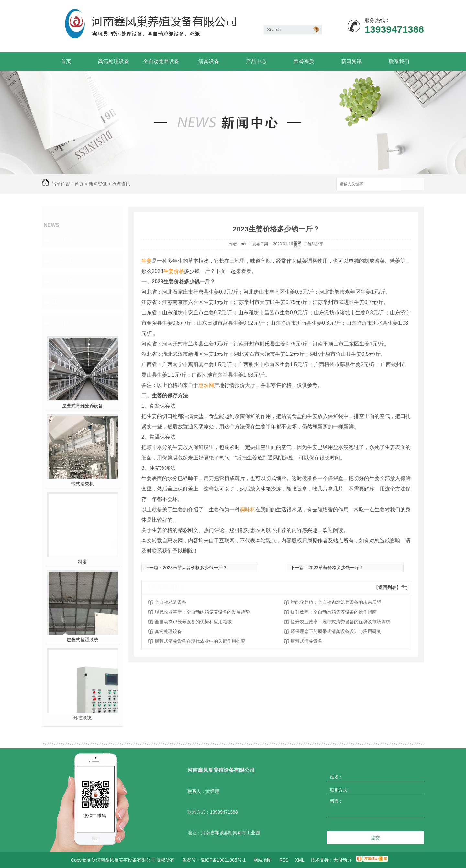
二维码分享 (314, 244)
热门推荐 (63, 323)
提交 (375, 838)
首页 (66, 61)
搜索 (413, 184)
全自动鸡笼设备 (171, 602)
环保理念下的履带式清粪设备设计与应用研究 (336, 631)
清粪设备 (209, 61)
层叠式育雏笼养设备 (83, 406)
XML (300, 860)
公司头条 (63, 240)
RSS (284, 860)
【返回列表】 (387, 587)
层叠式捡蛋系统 (83, 640)
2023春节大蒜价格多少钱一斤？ (195, 568)
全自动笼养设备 (161, 61)
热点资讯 (121, 184)
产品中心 (256, 61)
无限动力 (342, 860)
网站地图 (262, 860)
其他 (58, 302)
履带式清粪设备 (306, 641)
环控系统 (83, 718)
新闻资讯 (351, 61)
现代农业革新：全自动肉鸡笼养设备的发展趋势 (202, 612)
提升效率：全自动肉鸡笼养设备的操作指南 (334, 612)
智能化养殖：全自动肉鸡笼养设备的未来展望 (336, 602)
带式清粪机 (83, 484)
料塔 (83, 562)
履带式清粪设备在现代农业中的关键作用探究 (200, 641)
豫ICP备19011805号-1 (223, 860)
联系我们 (399, 61)
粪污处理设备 (114, 61)
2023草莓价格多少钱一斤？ (336, 568)
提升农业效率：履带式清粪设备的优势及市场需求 (340, 622)
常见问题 (63, 281)
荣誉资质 (304, 61)
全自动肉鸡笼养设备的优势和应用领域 (193, 622)
